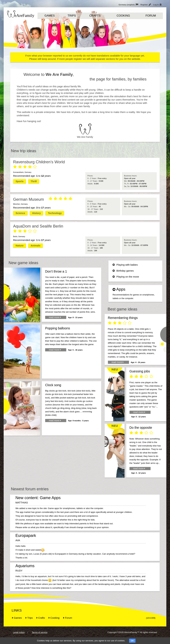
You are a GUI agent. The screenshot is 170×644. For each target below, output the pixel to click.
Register (146, 5)
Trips (72, 16)
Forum (151, 16)
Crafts (95, 16)
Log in (157, 5)
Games (50, 16)
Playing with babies (125, 265)
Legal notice (19, 632)
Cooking (123, 16)
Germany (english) (128, 5)
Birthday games (123, 271)
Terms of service (40, 632)
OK (132, 641)
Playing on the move (126, 277)
